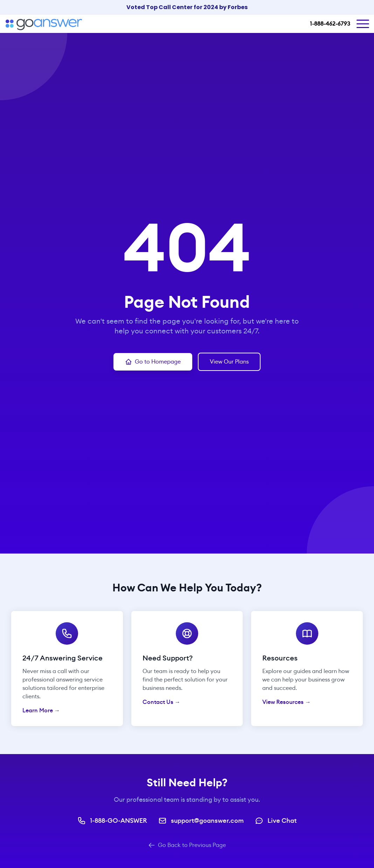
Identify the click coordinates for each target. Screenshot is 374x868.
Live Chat (276, 821)
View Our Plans (229, 362)
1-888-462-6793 (330, 24)
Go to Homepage (153, 362)
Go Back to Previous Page (187, 845)
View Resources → (286, 702)
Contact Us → (161, 702)
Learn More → (41, 710)
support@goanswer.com (201, 821)
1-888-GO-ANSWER (112, 821)
